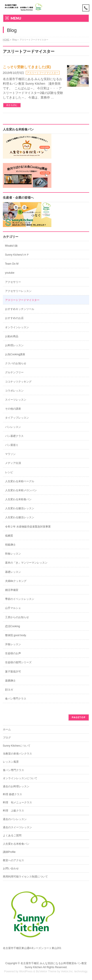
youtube (10, 273)
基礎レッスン (13, 572)
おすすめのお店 (14, 318)
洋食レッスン (13, 644)
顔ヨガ (9, 690)
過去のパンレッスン (15, 819)
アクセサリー (13, 282)
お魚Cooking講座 (15, 354)
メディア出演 (13, 463)
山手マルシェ (13, 608)
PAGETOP (79, 717)
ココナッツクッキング (18, 382)
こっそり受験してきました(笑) (27, 67)
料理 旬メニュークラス (17, 802)
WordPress (26, 971)
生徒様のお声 (13, 653)
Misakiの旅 (11, 246)
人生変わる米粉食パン (18, 499)
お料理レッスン (14, 345)
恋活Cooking (13, 626)
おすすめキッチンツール (20, 309)
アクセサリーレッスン (18, 291)
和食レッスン (13, 554)
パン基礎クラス (14, 436)
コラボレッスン (14, 391)
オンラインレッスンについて (20, 778)
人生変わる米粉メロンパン (21, 490)
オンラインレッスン (17, 327)
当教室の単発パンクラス (17, 754)
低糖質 (9, 536)
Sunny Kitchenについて (17, 746)
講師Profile (9, 852)
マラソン (10, 454)
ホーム (7, 729)
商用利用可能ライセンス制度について (25, 877)
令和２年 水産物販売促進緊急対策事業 (28, 527)
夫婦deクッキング (16, 581)
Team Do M (12, 264)
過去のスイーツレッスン (17, 827)
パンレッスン (13, 427)
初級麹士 (10, 545)
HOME (6, 40)
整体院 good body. (16, 635)
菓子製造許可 (13, 672)
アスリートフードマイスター (43, 73)
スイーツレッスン (16, 400)
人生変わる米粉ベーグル (20, 481)
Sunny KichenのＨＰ (17, 255)
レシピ (9, 472)
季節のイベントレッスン (20, 599)
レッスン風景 (11, 762)
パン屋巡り (12, 445)
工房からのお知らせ (17, 617)
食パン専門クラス (16, 699)
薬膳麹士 (10, 681)
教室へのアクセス (13, 860)
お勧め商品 (12, 336)
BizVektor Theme (46, 971)
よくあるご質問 (12, 835)
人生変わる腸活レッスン (20, 508)
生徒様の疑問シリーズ (18, 662)
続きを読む (12, 105)
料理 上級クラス (13, 811)
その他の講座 (13, 409)
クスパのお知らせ (16, 363)
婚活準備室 (12, 590)
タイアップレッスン (17, 418)
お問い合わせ (11, 868)
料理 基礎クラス (12, 794)
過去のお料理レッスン (16, 786)
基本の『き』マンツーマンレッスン (26, 563)
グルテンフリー (14, 372)
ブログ (7, 738)
